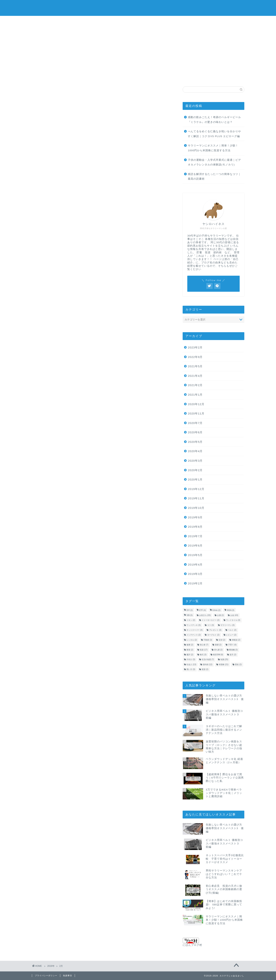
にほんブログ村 (192, 942)
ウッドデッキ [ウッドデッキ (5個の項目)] (194, 625)
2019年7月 (195, 536)
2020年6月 (195, 432)
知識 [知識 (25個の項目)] (224, 660)
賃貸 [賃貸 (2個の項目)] (205, 669)
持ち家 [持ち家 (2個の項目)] (218, 650)
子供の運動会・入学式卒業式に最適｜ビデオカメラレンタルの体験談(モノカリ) (214, 162)
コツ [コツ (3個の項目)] (211, 625)
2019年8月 (195, 527)
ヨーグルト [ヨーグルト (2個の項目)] (213, 635)
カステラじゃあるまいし (138, 8)
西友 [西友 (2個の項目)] (238, 664)
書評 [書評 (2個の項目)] (190, 655)
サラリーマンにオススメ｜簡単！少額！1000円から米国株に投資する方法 (213, 148)
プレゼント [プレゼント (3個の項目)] (215, 630)
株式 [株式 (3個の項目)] (203, 655)
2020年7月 (195, 423)
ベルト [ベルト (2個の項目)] (232, 630)
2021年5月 (195, 366)
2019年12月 (196, 489)
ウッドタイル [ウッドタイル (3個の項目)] (233, 620)
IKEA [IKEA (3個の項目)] (231, 610)
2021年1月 (195, 395)
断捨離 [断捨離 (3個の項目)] (234, 650)
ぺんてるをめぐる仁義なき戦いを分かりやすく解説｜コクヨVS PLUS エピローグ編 (214, 134)
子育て (156, 77)
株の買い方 (80, 78)
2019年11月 (196, 498)
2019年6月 (195, 545)
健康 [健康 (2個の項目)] (190, 645)
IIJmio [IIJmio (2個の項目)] (216, 610)
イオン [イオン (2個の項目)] (191, 620)
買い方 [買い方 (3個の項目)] (191, 669)
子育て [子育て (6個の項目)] (232, 645)
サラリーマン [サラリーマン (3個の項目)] (228, 625)
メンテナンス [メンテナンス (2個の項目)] (194, 635)
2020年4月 (195, 451)
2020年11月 (196, 413)
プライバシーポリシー (46, 976)
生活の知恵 (99, 78)
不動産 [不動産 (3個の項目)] (208, 640)
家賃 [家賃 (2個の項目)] (190, 650)
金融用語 (137, 78)
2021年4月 (195, 376)
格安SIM (176, 77)
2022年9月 (195, 357)
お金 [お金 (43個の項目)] (234, 615)
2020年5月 (195, 442)
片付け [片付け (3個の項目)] (191, 660)
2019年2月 (195, 583)
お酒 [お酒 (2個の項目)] (220, 615)
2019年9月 (195, 517)
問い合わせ (235, 78)
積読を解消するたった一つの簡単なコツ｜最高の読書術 (214, 177)
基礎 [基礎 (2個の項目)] (218, 645)
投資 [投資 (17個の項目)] (204, 650)
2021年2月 (195, 385)
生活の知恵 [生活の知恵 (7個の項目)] (208, 660)
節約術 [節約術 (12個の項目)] (208, 664)
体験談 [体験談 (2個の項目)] (236, 640)
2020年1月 (195, 479)
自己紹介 (215, 78)
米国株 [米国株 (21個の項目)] (224, 664)
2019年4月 (195, 565)
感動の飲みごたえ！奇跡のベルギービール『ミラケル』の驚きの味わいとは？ (214, 120)
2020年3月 (195, 461)
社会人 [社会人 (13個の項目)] (191, 664)
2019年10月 (196, 508)
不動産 (196, 77)
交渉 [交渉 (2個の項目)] (222, 640)
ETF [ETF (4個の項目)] (202, 610)
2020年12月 (196, 404)
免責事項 (67, 976)
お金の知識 (41, 78)
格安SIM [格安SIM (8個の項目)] (218, 655)
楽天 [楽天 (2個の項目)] (233, 655)
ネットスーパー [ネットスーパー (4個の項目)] (195, 630)
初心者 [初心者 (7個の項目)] (204, 645)
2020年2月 (195, 470)
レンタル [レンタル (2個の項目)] (192, 640)
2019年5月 (195, 555)
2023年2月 (195, 347)
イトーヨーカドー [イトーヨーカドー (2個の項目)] (211, 620)
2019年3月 (195, 574)
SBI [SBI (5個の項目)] (190, 615)
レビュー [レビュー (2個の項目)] (231, 635)
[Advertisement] (138, 44)
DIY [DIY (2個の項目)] (190, 610)
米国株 (61, 77)
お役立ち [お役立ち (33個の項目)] (205, 615)
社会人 (118, 77)
